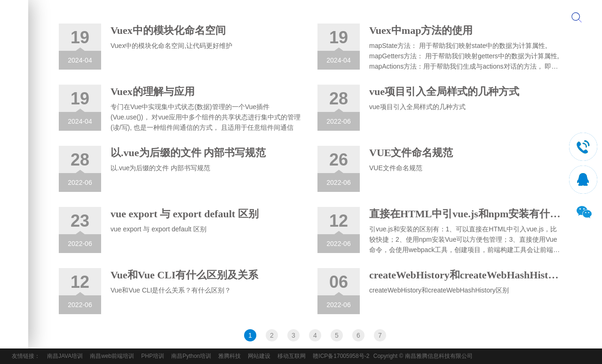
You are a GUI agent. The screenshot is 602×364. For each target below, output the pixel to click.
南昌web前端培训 (112, 356)
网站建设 (259, 356)
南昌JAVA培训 (65, 356)
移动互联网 (292, 356)
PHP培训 (153, 356)
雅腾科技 (230, 356)
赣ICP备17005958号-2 (341, 356)
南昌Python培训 (191, 356)
